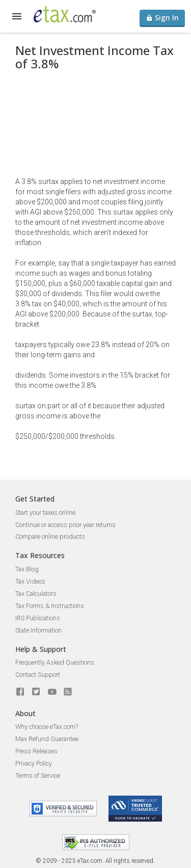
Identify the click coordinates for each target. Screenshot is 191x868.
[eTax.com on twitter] (36, 692)
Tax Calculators (36, 594)
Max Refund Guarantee (47, 739)
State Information (38, 630)
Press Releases (36, 751)
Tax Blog (27, 569)
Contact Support (38, 675)
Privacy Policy (34, 763)
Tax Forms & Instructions (50, 606)
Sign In (162, 18)
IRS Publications (38, 618)
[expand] (17, 16)
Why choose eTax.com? (47, 727)
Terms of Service (38, 775)
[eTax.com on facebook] (20, 692)
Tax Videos (30, 581)
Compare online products (50, 536)
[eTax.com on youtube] (52, 692)
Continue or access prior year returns (65, 525)
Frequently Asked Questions (55, 662)
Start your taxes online (45, 512)
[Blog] (68, 692)
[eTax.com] (65, 14)
